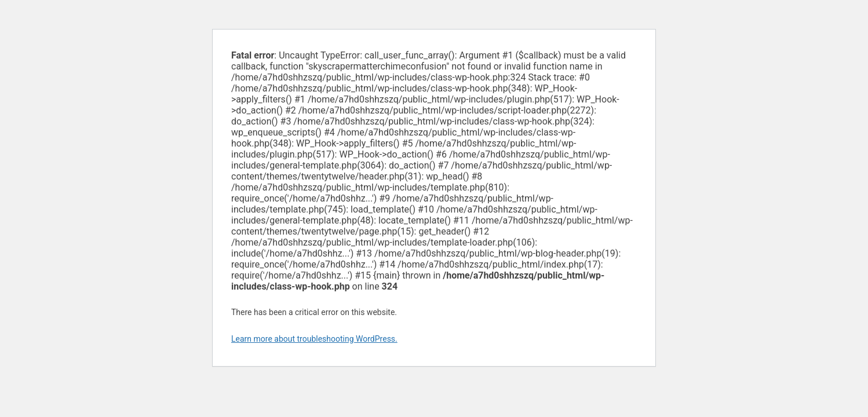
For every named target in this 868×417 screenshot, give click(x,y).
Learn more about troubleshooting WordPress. (314, 339)
